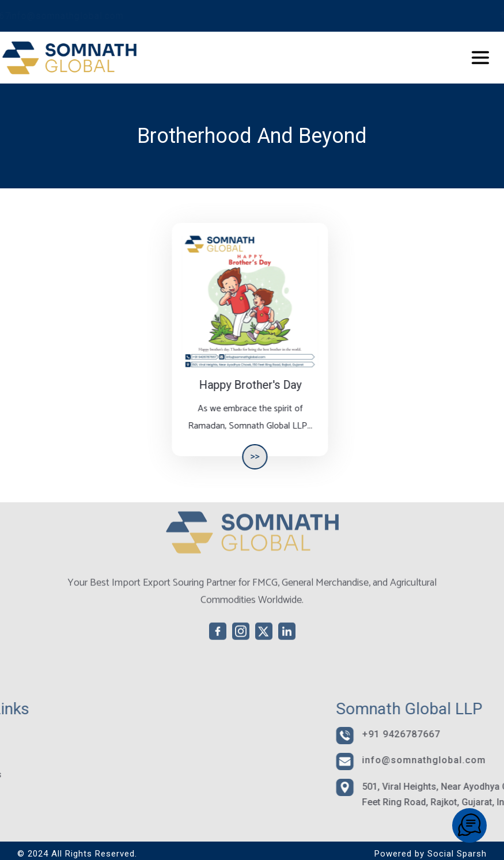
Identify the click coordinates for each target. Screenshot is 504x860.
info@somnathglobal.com (196, 16)
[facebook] (439, 14)
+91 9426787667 (67, 16)
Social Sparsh (457, 854)
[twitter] (473, 14)
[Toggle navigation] (458, 58)
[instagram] (456, 14)
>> (248, 456)
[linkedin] (491, 14)
